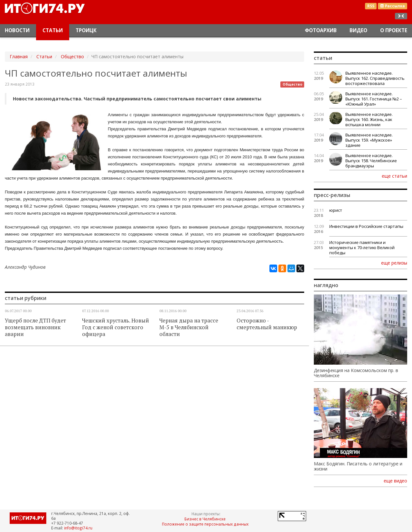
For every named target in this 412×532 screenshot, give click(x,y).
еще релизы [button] (394, 263)
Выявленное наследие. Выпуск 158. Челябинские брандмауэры (371, 161)
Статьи (53, 30)
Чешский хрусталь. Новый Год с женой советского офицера (116, 327)
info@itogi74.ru (78, 528)
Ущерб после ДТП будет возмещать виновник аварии (35, 327)
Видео (358, 30)
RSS (371, 6)
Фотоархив (321, 30)
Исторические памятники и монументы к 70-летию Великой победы (362, 247)
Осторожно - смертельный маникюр (267, 324)
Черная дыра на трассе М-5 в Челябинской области (189, 327)
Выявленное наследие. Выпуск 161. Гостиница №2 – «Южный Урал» (374, 99)
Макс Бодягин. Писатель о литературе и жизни (358, 466)
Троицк (86, 30)
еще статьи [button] (394, 176)
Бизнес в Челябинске (205, 519)
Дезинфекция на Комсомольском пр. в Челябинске (356, 373)
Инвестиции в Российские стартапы (366, 226)
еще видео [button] (395, 481)
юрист (336, 210)
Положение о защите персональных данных (205, 524)
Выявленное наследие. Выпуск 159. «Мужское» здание (369, 140)
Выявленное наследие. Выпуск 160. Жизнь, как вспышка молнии (369, 119)
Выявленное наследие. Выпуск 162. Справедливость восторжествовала (375, 78)
